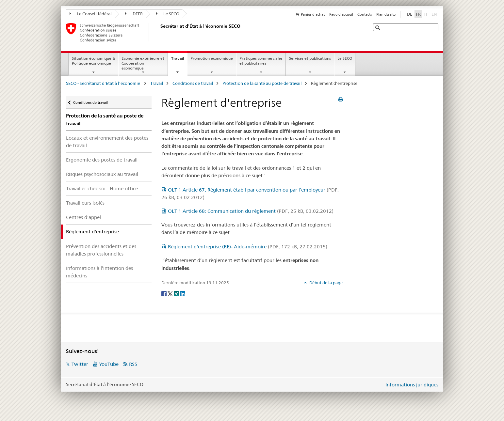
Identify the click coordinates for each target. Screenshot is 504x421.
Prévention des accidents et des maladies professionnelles (101, 250)
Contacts (365, 14)
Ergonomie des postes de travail (102, 160)
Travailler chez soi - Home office (102, 188)
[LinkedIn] (183, 293)
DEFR (134, 14)
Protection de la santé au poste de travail (262, 83)
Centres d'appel (83, 217)
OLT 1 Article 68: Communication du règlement (251, 211)
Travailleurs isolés (85, 203)
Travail (179, 60)
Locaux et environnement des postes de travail (107, 142)
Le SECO (168, 14)
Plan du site (386, 14)
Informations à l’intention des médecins (99, 272)
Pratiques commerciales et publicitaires (261, 61)
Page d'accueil (341, 14)
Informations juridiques (412, 385)
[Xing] (177, 293)
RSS (133, 364)
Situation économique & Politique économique (93, 61)
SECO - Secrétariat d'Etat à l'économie (104, 83)
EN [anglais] (435, 14)
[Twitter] (171, 293)
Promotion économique (212, 58)
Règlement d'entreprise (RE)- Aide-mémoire (248, 247)
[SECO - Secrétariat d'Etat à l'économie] (159, 32)
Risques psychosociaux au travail (102, 174)
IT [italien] (426, 14)
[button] (378, 28)
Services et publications (310, 58)
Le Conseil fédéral (91, 14)
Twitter (80, 364)
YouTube (109, 364)
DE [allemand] (410, 14)
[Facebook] (164, 293)
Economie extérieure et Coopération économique (143, 63)
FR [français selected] (418, 14)
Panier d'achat (313, 14)
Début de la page (325, 283)
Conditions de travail (193, 83)
